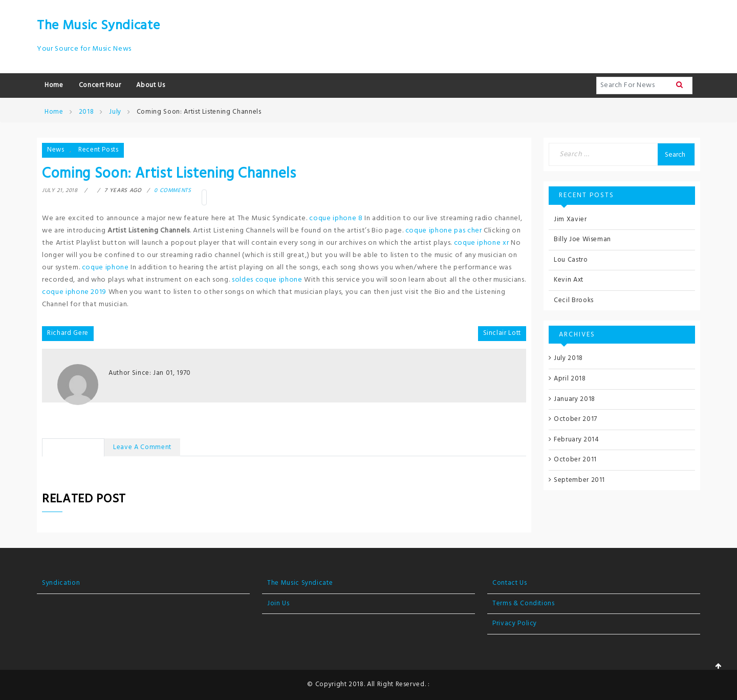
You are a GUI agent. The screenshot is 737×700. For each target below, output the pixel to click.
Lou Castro (571, 260)
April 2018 (570, 379)
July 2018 (568, 358)
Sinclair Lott (502, 333)
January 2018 (575, 399)
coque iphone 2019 (74, 292)
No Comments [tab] (73, 447)
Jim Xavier (570, 219)
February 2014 (576, 440)
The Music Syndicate (98, 26)
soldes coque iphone (267, 280)
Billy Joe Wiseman (582, 239)
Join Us (278, 603)
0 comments (173, 190)
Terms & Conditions (524, 603)
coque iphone (105, 268)
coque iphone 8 (336, 218)
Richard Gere (68, 333)
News (56, 150)
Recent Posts (99, 150)
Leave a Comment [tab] (142, 447)
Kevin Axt (569, 280)
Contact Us (510, 583)
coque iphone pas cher (444, 231)
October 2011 (575, 460)
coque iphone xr (482, 243)
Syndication (61, 583)
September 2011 (579, 480)
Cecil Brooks (574, 300)
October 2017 (576, 419)
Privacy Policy (515, 623)
